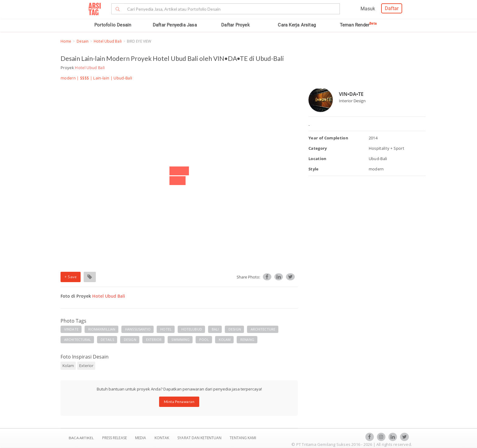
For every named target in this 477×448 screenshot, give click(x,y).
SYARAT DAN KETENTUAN (200, 438)
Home (66, 41)
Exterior (86, 366)
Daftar (392, 8)
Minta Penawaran (179, 402)
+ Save (71, 277)
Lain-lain (101, 78)
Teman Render (358, 25)
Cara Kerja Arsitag (297, 25)
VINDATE (71, 329)
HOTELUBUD (192, 329)
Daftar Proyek (235, 25)
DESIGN (235, 329)
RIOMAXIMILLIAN (102, 329)
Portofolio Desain (113, 25)
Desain (83, 41)
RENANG (247, 339)
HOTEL (166, 329)
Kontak (162, 438)
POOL (204, 339)
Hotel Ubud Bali (108, 41)
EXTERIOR (154, 339)
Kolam (68, 366)
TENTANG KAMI (243, 438)
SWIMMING (180, 339)
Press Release (114, 438)
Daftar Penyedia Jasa (175, 25)
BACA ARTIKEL (81, 438)
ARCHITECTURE (263, 329)
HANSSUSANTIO (138, 329)
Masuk (368, 9)
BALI (215, 329)
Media (141, 438)
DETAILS (107, 339)
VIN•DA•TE (351, 94)
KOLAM (225, 339)
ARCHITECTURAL (78, 339)
